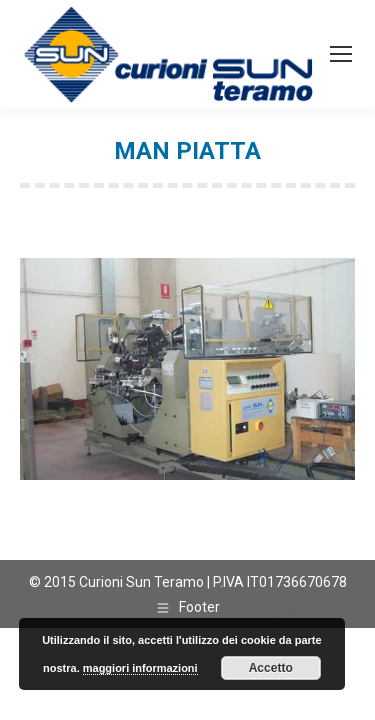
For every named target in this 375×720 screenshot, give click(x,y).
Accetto (271, 668)
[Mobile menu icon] (341, 54)
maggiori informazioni (140, 668)
